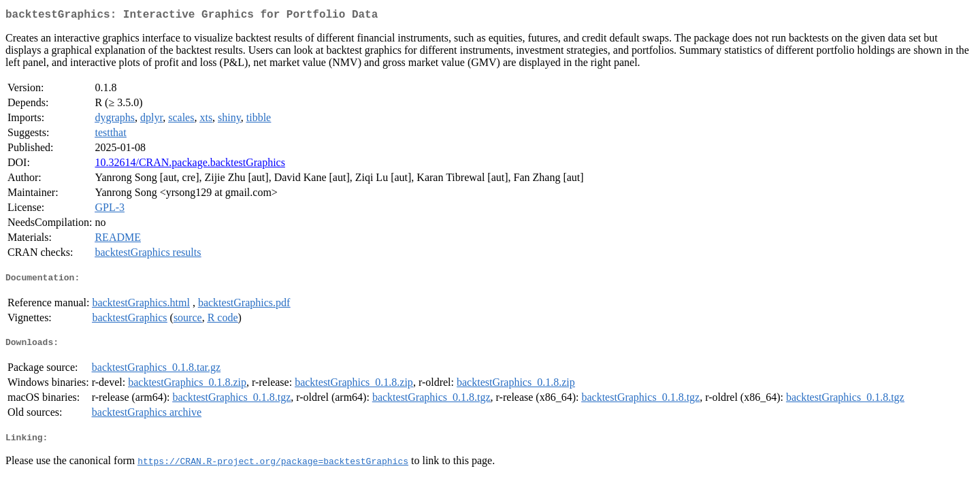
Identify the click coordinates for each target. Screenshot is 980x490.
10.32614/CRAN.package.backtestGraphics (190, 165)
